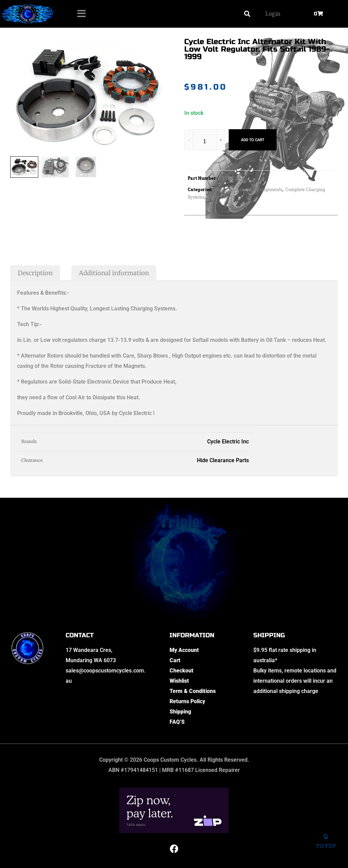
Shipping (180, 712)
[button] (247, 14)
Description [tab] (35, 273)
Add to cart (253, 140)
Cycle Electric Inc (228, 442)
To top (326, 843)
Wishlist (179, 681)
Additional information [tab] (114, 273)
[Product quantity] (205, 141)
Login (273, 14)
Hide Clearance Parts (223, 460)
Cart (175, 660)
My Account (184, 650)
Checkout (182, 671)
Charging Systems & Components (249, 190)
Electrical (217, 197)
